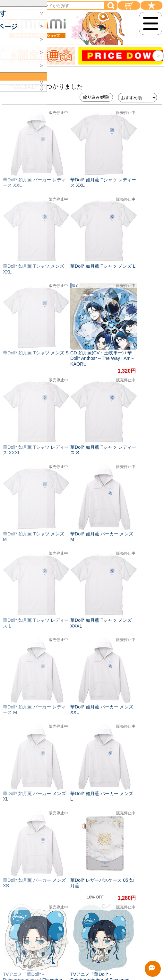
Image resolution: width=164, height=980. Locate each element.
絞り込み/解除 (96, 97)
